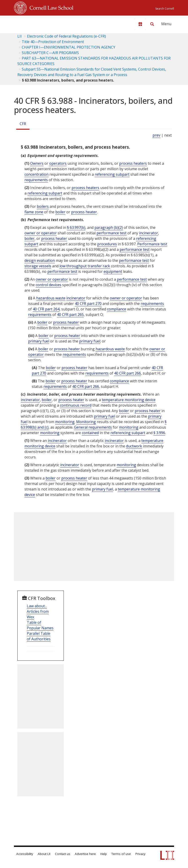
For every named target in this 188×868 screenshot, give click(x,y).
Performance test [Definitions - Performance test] (152, 244)
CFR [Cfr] (23, 124)
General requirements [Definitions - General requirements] (93, 427)
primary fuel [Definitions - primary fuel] (39, 341)
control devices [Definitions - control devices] (48, 285)
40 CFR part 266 (128, 373)
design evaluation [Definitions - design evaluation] (40, 260)
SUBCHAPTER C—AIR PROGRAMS (50, 53)
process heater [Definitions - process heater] (84, 212)
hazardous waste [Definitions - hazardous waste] (51, 298)
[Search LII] (152, 24)
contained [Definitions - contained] (90, 433)
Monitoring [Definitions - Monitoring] (86, 422)
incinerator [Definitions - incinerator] (149, 233)
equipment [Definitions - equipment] (113, 271)
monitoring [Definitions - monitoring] (65, 422)
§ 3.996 (159, 433)
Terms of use (121, 854)
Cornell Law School (50, 7)
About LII (44, 854)
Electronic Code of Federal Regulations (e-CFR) (66, 36)
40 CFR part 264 (46, 309)
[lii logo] (32, 23)
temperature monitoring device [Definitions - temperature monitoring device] (129, 400)
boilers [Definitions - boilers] (43, 206)
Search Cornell (165, 9)
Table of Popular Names (40, 625)
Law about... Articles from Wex (38, 611)
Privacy (140, 854)
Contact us (63, 854)
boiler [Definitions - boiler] (60, 212)
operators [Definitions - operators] (58, 163)
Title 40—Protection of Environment (53, 42)
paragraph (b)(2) (109, 227)
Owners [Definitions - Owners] (37, 163)
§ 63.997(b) (76, 227)
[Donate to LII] (140, 24)
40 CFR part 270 (88, 304)
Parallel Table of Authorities (39, 636)
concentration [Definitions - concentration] (36, 174)
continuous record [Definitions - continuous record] (76, 405)
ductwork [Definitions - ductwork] (134, 446)
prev (156, 135)
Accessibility (25, 854)
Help (104, 854)
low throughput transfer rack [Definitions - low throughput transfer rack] (85, 266)
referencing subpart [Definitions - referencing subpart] (112, 174)
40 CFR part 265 (70, 315)
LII (20, 36)
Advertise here (85, 854)
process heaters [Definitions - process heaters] (133, 163)
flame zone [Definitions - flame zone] (34, 212)
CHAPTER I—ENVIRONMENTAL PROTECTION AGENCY (68, 47)
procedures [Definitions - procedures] (107, 244)
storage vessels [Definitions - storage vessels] (38, 266)
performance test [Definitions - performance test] (111, 233)
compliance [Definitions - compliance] (117, 309)
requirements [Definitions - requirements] (36, 180)
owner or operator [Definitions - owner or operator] (41, 233)
